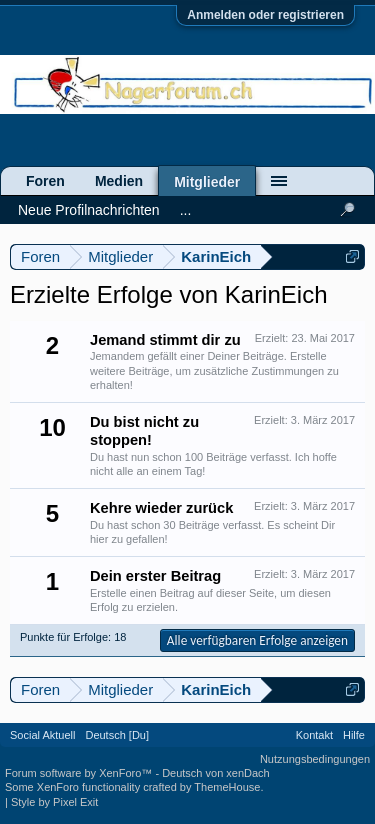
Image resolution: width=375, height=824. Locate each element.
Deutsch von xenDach (216, 773)
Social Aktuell (42, 735)
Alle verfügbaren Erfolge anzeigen (257, 640)
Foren (45, 181)
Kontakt (314, 735)
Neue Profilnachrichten (89, 210)
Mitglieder (207, 182)
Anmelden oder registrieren (265, 15)
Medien (119, 181)
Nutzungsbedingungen (315, 759)
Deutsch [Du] (117, 735)
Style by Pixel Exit (54, 802)
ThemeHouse (227, 787)
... (186, 210)
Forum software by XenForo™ (80, 773)
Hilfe (354, 735)
